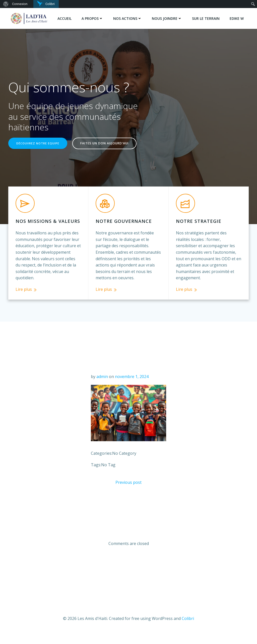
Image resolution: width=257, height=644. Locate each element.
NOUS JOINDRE (167, 18)
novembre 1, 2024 (132, 385)
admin (102, 385)
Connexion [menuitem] (20, 4)
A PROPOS (93, 18)
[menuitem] (5, 4)
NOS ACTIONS (128, 18)
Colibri (188, 629)
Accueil (65, 18)
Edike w (237, 18)
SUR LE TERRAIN (206, 18)
